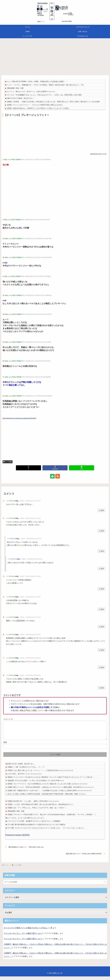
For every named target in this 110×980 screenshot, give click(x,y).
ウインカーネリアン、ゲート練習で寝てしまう (23, 937)
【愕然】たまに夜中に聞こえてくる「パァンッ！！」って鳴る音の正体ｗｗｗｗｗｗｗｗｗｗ (40, 774)
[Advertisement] (55, 57)
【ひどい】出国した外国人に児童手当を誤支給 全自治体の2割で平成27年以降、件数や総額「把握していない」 (47, 797)
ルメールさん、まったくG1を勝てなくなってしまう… (26, 821)
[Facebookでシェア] (55, 468)
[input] (55, 886)
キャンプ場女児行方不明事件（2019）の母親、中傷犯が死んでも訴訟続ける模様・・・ (37, 81)
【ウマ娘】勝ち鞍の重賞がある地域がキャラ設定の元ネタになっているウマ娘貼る (36, 828)
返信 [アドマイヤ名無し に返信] (101, 510)
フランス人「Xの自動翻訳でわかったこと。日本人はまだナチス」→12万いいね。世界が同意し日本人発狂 (44, 95)
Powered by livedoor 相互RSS (17, 838)
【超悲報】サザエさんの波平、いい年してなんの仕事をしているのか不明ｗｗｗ (35, 784)
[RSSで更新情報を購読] (58, 476)
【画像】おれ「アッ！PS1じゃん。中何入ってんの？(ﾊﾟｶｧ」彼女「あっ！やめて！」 (37, 811)
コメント (8, 719)
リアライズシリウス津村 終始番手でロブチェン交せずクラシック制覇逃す (34, 825)
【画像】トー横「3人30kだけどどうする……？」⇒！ (26, 771)
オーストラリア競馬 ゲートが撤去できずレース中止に (26, 931)
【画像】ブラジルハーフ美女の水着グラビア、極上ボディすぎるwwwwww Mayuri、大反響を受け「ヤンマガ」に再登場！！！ (52, 818)
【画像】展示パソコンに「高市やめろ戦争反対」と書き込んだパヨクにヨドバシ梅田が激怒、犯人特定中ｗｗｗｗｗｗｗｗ (50, 791)
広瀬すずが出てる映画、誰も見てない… (20, 98)
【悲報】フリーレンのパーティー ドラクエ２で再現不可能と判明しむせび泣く (35, 105)
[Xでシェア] (29, 468)
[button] (105, 886)
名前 (5, 746)
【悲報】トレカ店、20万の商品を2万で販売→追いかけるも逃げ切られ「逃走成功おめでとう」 (41, 808)
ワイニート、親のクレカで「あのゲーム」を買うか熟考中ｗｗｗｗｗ (31, 91)
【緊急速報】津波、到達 (15, 88)
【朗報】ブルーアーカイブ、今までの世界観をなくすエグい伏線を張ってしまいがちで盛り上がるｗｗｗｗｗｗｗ (47, 787)
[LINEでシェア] (82, 468)
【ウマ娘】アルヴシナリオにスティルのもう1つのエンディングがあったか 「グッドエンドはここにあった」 (46, 831)
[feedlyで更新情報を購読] (52, 476)
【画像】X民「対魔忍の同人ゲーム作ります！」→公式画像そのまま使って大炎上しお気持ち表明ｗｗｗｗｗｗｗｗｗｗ (49, 794)
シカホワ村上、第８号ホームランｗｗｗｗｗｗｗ (24, 777)
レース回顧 (8, 462)
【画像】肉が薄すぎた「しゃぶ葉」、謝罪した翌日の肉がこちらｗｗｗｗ (33, 805)
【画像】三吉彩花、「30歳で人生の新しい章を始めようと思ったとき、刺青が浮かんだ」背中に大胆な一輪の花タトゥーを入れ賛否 (53, 102)
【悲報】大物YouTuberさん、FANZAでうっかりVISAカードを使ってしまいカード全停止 (38, 108)
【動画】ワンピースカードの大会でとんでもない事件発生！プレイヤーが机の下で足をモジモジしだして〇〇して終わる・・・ (52, 781)
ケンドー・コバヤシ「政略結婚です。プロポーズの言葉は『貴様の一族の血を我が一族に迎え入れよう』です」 (46, 85)
